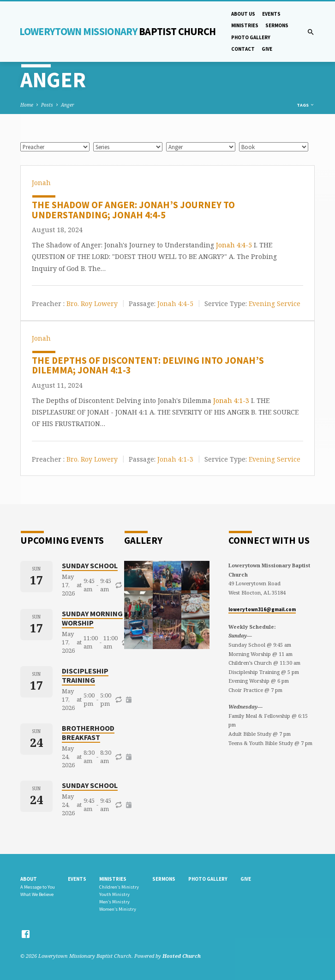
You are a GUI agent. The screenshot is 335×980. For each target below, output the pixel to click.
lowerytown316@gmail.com (262, 609)
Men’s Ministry (114, 902)
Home (27, 105)
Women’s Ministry (118, 909)
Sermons (277, 25)
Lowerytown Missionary (118, 31)
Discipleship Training (85, 675)
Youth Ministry (114, 894)
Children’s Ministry (119, 887)
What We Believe (37, 894)
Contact (243, 49)
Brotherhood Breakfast (88, 733)
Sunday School (90, 565)
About (29, 879)
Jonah (41, 183)
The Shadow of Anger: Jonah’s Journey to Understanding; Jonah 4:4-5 (133, 210)
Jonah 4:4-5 (234, 245)
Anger (68, 105)
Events (271, 14)
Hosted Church (182, 956)
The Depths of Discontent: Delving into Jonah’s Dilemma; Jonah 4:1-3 (148, 366)
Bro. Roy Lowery (92, 303)
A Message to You (38, 887)
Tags (306, 105)
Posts (47, 105)
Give (267, 49)
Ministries (245, 25)
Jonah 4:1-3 (231, 400)
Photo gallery (251, 37)
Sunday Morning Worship (92, 618)
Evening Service (275, 303)
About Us (243, 14)
